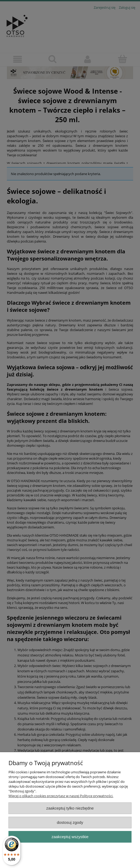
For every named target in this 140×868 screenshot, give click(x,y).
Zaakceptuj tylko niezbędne (70, 808)
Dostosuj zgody (70, 822)
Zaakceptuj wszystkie (70, 837)
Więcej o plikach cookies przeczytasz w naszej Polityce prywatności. (61, 796)
